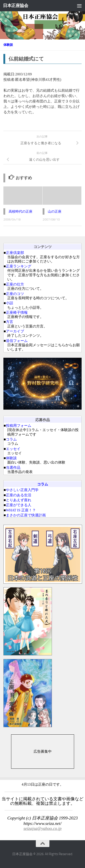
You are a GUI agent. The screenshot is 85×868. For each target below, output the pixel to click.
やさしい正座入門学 (22, 490)
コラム (11, 439)
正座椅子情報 (17, 312)
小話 (10, 303)
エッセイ (13, 449)
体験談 (8, 45)
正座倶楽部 (15, 253)
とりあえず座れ (19, 500)
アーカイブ (15, 331)
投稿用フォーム (19, 426)
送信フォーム (17, 341)
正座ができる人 (19, 505)
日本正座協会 (16, 6)
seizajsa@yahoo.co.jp (43, 828)
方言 (10, 322)
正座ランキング (19, 266)
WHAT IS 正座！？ (21, 510)
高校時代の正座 (21, 211)
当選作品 (13, 468)
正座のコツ (15, 294)
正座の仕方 (15, 284)
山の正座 (55, 211)
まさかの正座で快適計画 (26, 515)
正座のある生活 (19, 495)
